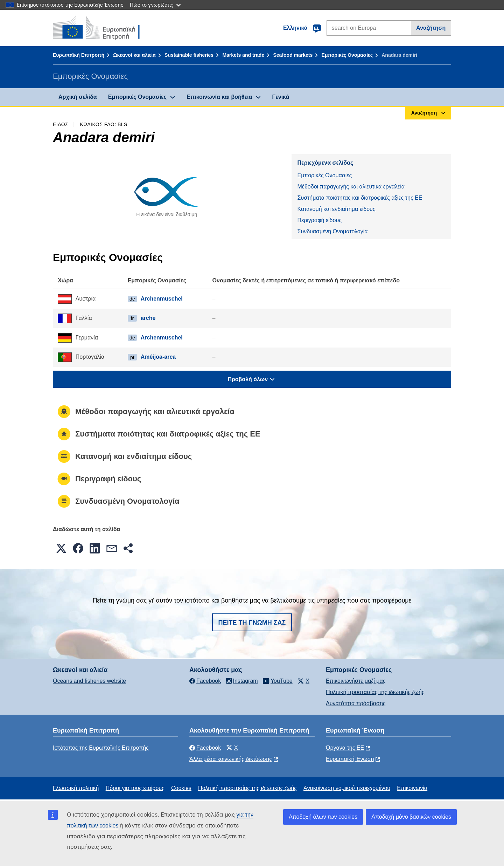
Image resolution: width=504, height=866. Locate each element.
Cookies (181, 788)
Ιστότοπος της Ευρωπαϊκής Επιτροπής (101, 748)
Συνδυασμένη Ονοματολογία (332, 231)
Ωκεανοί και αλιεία (134, 55)
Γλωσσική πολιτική (76, 788)
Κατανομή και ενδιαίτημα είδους (336, 209)
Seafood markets (293, 55)
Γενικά (281, 97)
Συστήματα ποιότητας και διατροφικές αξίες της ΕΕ (360, 198)
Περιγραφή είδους (319, 220)
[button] (61, 548)
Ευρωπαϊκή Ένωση (350, 759)
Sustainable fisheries (189, 55)
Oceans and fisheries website (89, 681)
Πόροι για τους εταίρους (135, 788)
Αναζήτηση (431, 28)
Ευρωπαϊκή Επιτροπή (79, 55)
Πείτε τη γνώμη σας (252, 623)
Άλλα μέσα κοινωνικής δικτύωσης (231, 759)
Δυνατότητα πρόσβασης (356, 703)
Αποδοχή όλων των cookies (323, 817)
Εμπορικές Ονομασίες (347, 55)
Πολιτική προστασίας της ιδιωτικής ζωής (375, 692)
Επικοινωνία (412, 788)
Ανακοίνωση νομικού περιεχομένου (347, 788)
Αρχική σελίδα (78, 97)
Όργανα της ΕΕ (345, 748)
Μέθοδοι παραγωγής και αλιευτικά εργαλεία (351, 187)
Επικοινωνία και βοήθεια (219, 97)
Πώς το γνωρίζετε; (155, 5)
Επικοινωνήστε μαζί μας (356, 681)
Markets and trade (243, 55)
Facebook (205, 748)
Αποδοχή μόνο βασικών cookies (411, 817)
